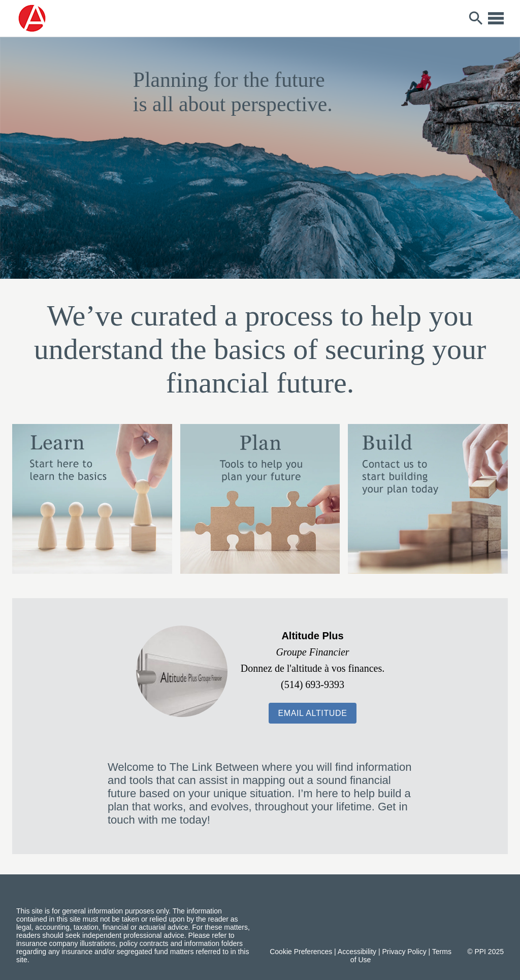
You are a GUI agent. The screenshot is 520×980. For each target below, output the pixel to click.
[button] (312, 713)
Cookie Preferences (301, 952)
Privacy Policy (404, 952)
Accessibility (357, 952)
